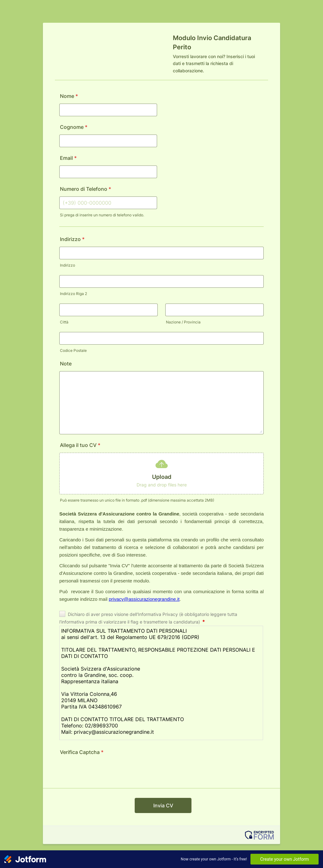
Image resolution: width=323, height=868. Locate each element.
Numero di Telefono (85, 189)
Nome (69, 96)
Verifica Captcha (82, 752)
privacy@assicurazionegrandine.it (144, 599)
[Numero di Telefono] (108, 203)
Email (68, 158)
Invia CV (163, 805)
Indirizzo (72, 239)
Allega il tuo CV (80, 445)
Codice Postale (73, 350)
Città (64, 322)
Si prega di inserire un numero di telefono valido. (102, 215)
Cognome (74, 127)
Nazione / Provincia (183, 322)
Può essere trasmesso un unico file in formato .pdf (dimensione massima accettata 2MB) (137, 500)
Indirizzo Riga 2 (73, 294)
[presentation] (107, 772)
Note (66, 364)
